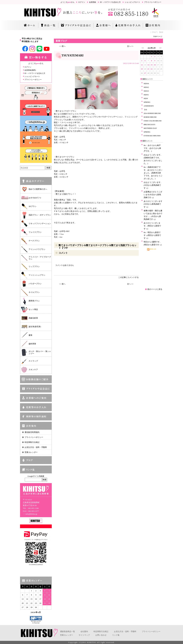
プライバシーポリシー (153, 2)
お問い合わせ (101, 635)
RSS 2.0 (152, 249)
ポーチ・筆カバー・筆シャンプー (40, 352)
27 (145, 73)
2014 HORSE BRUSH (152, 113)
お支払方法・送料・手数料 (36, 447)
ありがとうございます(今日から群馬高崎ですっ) (153, 204)
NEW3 (146, 91)
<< (143, 48)
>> (160, 48)
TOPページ (158, 36)
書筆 (30, 335)
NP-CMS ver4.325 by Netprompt (36, 622)
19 (142, 69)
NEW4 (146, 84)
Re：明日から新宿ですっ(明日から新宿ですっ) (152, 235)
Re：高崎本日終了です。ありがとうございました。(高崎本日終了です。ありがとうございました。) (153, 173)
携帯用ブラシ (34, 301)
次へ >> (130, 46)
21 (148, 69)
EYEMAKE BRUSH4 (152, 136)
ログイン (82, 2)
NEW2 (146, 87)
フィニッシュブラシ (37, 275)
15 (151, 65)
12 (142, 65)
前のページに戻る (155, 289)
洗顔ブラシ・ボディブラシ (40, 215)
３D (145, 110)
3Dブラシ (33, 206)
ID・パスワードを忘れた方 (110, 2)
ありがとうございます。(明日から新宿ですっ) (152, 226)
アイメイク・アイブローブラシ (40, 258)
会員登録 (93, 2)
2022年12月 (152, 48)
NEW (146, 98)
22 (151, 69)
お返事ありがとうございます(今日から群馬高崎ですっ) (153, 195)
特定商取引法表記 (32, 442)
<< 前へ (62, 46)
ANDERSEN (149, 106)
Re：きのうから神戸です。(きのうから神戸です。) (152, 148)
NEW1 (146, 95)
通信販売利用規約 (32, 432)
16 (155, 65)
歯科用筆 (32, 344)
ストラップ (33, 361)
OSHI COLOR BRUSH (153, 121)
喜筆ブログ (61, 41)
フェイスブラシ (35, 232)
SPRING (147, 102)
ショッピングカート (132, 2)
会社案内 (84, 631)
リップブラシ (34, 266)
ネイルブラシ (34, 292)
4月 (39, 612)
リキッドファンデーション (40, 224)
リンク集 (116, 635)
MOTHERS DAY (150, 128)
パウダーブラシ (35, 284)
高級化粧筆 (33, 318)
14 (148, 65)
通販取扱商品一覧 (67, 631)
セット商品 (33, 309)
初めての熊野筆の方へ (38, 189)
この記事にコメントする (128, 277)
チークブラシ (34, 241)
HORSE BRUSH (150, 117)
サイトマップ (84, 635)
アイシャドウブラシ (37, 249)
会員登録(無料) (30, 70)
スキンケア (33, 370)
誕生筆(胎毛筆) (35, 327)
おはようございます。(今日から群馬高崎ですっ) (153, 185)
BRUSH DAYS (149, 124)
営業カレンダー (31, 452)
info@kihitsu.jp (30, 514)
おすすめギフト (35, 198)
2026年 (34, 612)
